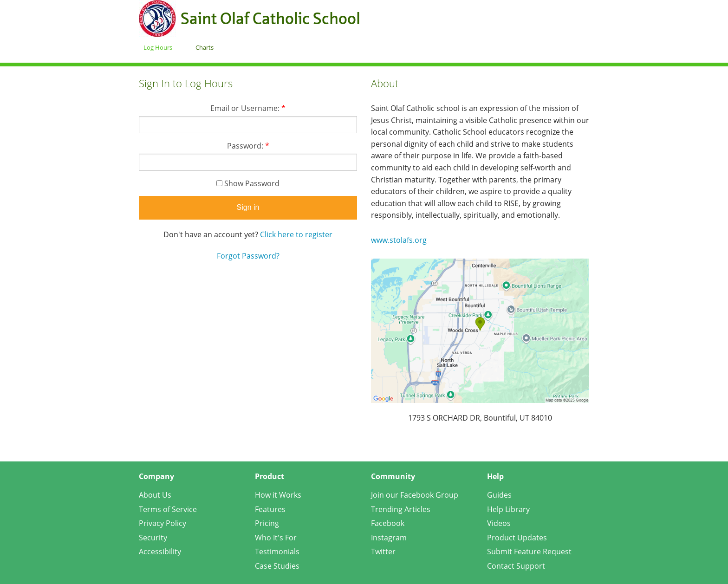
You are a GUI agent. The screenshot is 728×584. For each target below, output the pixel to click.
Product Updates (517, 538)
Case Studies (277, 566)
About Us (155, 495)
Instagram (389, 538)
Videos (499, 523)
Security (153, 538)
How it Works (278, 495)
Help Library (508, 509)
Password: (248, 146)
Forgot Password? (248, 256)
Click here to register (296, 234)
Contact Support (516, 566)
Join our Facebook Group (415, 495)
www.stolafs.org (399, 240)
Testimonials (277, 552)
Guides (499, 495)
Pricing (267, 523)
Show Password (248, 183)
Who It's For (276, 538)
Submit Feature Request (529, 552)
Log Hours (158, 47)
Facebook (388, 523)
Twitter (383, 552)
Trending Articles (401, 509)
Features (270, 509)
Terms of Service (168, 509)
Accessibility (160, 552)
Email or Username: (248, 108)
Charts (205, 47)
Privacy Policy (162, 523)
